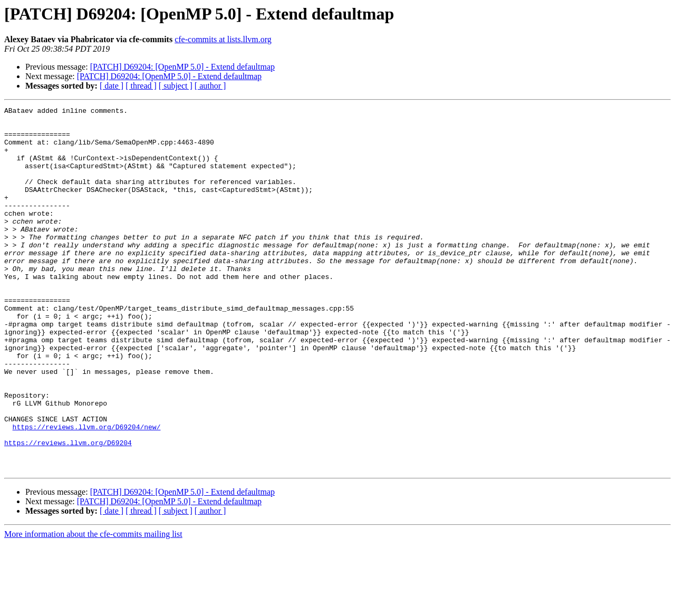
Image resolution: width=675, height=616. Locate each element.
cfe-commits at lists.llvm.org (223, 39)
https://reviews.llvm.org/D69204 (68, 511)
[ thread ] (141, 86)
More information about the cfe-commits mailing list (93, 607)
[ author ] (210, 86)
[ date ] (112, 86)
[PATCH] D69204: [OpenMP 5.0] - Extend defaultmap (182, 67)
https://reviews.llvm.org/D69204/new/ (87, 492)
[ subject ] (176, 86)
